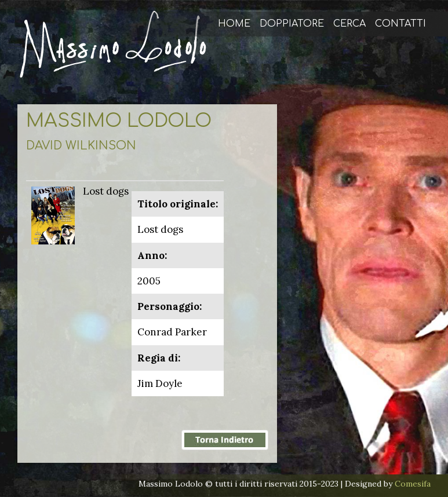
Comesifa (413, 484)
